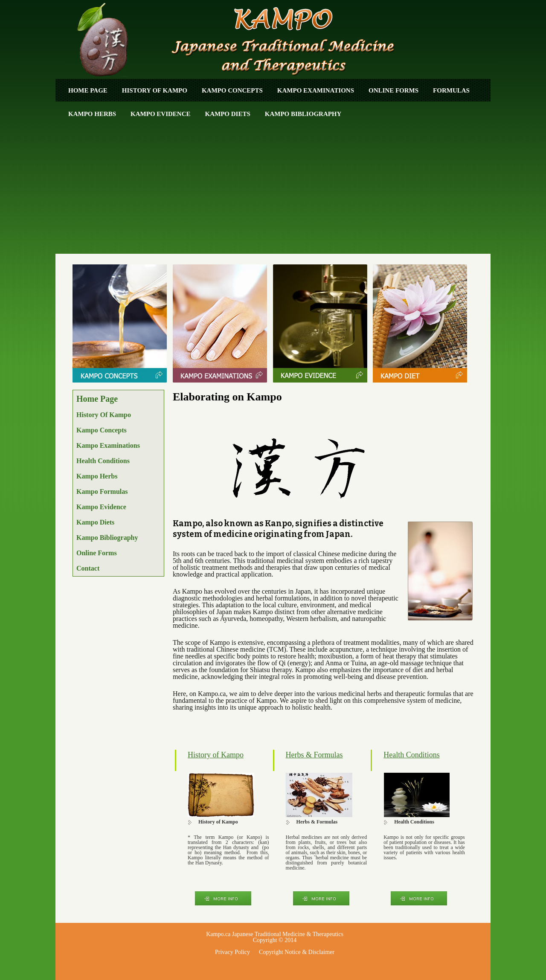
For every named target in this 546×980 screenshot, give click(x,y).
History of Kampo (155, 90)
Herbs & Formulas (314, 755)
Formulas (451, 90)
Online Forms (97, 553)
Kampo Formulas (102, 491)
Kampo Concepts (232, 90)
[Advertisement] (273, 190)
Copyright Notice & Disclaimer (297, 952)
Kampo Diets (228, 114)
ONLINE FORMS (394, 90)
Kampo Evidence (160, 114)
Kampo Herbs (92, 114)
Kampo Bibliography (303, 114)
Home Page (88, 90)
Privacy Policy (232, 952)
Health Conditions (103, 461)
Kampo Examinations (316, 90)
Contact (88, 568)
